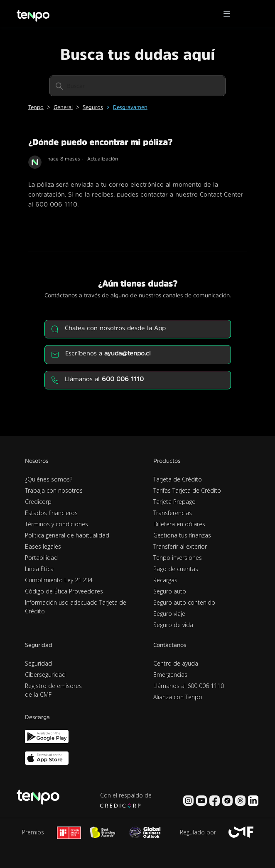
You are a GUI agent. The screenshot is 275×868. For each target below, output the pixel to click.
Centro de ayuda (176, 663)
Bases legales (43, 546)
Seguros (93, 107)
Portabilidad (41, 558)
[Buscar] (137, 86)
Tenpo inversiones (178, 558)
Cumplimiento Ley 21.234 (59, 580)
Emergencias (170, 675)
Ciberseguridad (45, 675)
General (63, 107)
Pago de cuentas (176, 569)
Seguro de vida (173, 625)
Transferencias (173, 513)
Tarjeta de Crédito (178, 479)
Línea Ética (39, 569)
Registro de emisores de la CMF (53, 690)
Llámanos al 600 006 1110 (189, 686)
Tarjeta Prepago (174, 502)
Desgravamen (130, 107)
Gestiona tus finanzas (182, 535)
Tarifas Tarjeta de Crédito (187, 490)
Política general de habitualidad (67, 535)
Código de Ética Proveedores (64, 591)
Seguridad (38, 663)
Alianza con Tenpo (178, 697)
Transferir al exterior (180, 546)
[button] (230, 14)
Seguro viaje (169, 614)
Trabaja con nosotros (54, 490)
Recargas (165, 580)
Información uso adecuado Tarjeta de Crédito (76, 607)
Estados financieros (51, 513)
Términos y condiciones (56, 524)
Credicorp (38, 502)
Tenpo (36, 107)
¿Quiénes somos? (49, 479)
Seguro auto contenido (184, 602)
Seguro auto (170, 591)
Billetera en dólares (179, 524)
